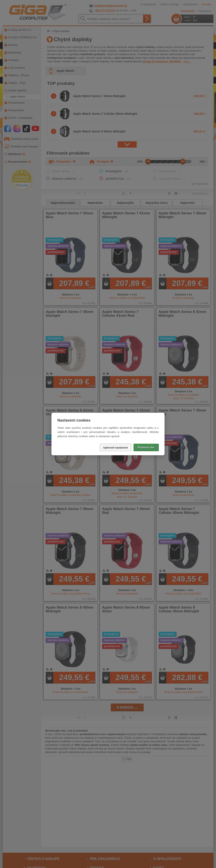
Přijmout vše (146, 447)
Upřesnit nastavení (116, 448)
